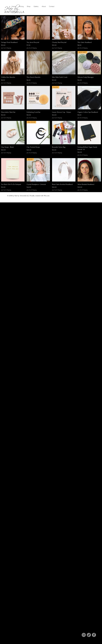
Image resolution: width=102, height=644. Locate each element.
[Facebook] (94, 635)
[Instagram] (84, 635)
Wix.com (47, 196)
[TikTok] (89, 635)
